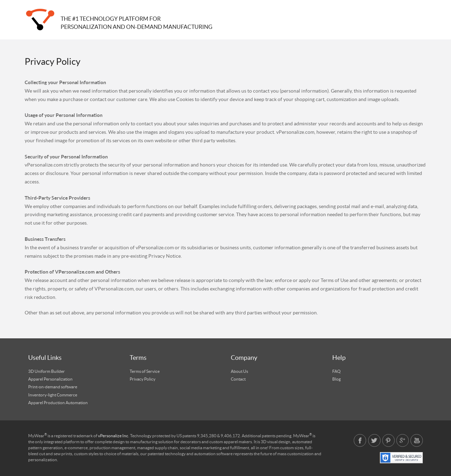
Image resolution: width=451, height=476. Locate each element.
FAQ (336, 371)
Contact (238, 379)
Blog (336, 379)
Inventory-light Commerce (53, 395)
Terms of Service (145, 371)
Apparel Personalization (50, 379)
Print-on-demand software (53, 387)
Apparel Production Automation (58, 403)
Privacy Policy (143, 379)
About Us (239, 371)
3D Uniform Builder (47, 371)
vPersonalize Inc (113, 436)
